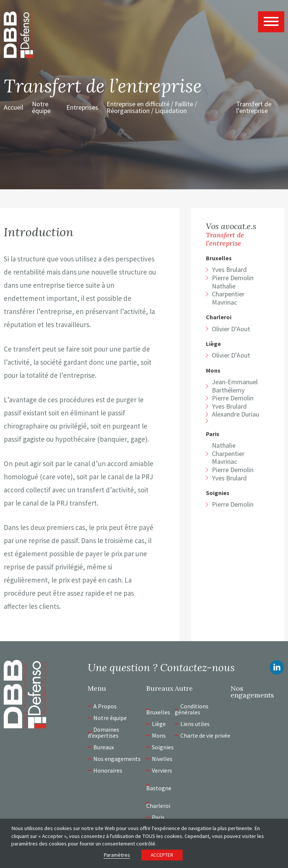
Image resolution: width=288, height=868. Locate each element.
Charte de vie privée (205, 735)
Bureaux (104, 747)
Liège (213, 344)
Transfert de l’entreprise (254, 107)
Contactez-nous (197, 667)
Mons (213, 371)
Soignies (218, 493)
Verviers (162, 770)
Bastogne (159, 788)
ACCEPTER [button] (162, 855)
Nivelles (162, 759)
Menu (97, 688)
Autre (184, 688)
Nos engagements (117, 759)
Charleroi (219, 317)
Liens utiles (195, 724)
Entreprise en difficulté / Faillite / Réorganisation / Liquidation (152, 107)
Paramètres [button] (117, 855)
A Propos (105, 706)
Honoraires (108, 770)
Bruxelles (219, 258)
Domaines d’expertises (103, 732)
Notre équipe (41, 107)
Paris (213, 434)
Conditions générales (192, 709)
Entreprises (82, 107)
